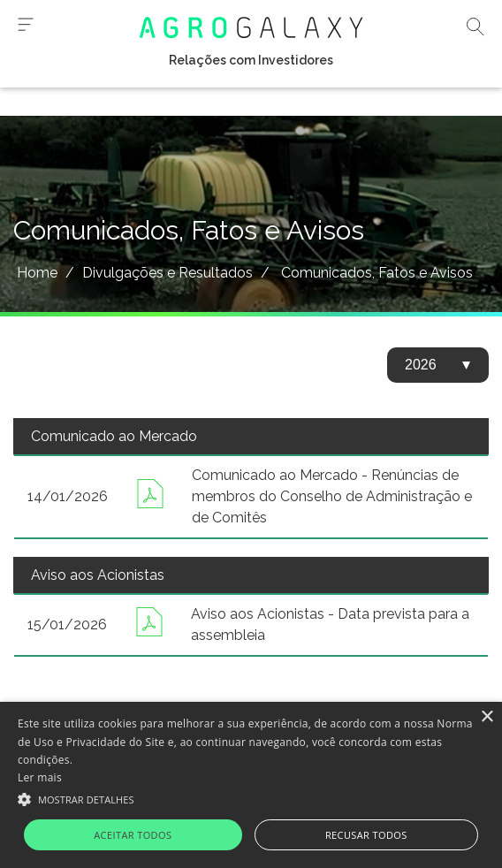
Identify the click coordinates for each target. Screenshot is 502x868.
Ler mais (40, 777)
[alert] (251, 785)
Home (37, 273)
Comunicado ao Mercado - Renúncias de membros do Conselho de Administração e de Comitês (332, 496)
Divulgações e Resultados (167, 273)
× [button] (487, 717)
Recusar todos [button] (366, 835)
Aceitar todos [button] (133, 835)
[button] (251, 798)
